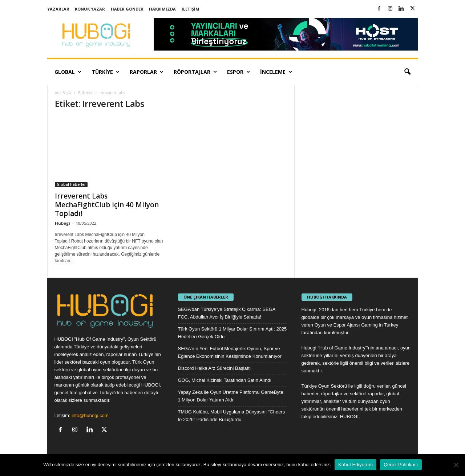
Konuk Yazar (90, 9)
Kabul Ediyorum (355, 465)
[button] (407, 72)
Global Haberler (71, 184)
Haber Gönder (127, 9)
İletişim (191, 9)
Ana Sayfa (63, 93)
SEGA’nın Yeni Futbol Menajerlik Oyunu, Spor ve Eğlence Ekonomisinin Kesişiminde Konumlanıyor (230, 352)
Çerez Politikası (401, 465)
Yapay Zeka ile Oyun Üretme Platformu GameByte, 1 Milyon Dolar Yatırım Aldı (231, 396)
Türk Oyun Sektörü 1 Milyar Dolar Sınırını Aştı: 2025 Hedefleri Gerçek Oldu (232, 333)
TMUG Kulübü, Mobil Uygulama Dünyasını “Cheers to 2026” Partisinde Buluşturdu (232, 416)
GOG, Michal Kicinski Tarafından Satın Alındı (225, 380)
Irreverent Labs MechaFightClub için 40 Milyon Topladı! (107, 205)
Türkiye (106, 72)
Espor (238, 72)
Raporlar (147, 72)
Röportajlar (195, 72)
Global (68, 72)
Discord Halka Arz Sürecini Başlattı (215, 368)
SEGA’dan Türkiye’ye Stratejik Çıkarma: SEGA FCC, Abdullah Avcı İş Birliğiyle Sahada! (227, 313)
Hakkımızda (162, 9)
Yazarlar (58, 9)
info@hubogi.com (90, 415)
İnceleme (276, 72)
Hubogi (62, 223)
